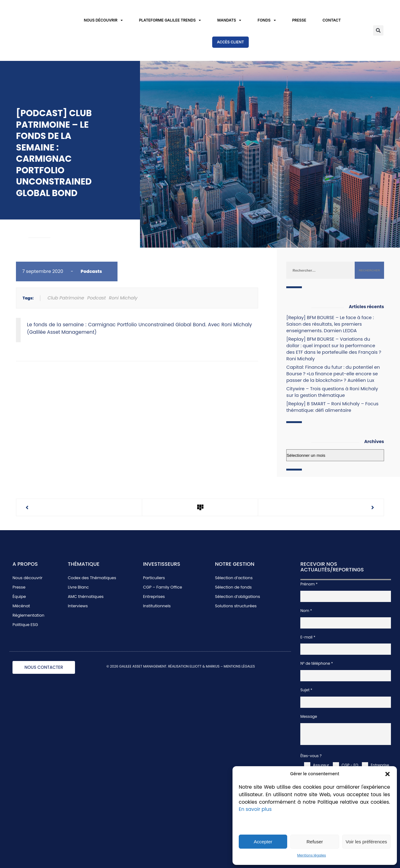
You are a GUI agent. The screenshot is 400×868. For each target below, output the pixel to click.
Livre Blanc (78, 587)
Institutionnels (157, 606)
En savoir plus (255, 809)
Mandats (229, 20)
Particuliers (154, 578)
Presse (299, 20)
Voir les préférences (366, 842)
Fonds (267, 20)
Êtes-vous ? (311, 756)
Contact (332, 20)
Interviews (78, 606)
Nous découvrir (103, 20)
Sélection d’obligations (237, 597)
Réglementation (28, 615)
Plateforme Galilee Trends (170, 20)
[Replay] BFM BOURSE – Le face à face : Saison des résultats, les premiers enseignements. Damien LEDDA (330, 324)
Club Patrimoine (66, 298)
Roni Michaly (123, 298)
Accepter (263, 842)
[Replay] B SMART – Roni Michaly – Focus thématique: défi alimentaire (332, 407)
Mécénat (21, 606)
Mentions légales (312, 855)
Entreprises (154, 597)
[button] (387, 774)
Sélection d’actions (234, 578)
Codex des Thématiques (92, 578)
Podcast (96, 298)
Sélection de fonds (233, 587)
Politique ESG (25, 625)
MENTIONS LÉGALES (239, 666)
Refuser (315, 842)
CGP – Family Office (163, 587)
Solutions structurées (236, 606)
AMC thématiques (86, 597)
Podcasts (91, 271)
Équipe (19, 597)
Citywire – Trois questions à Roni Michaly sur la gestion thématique (332, 392)
